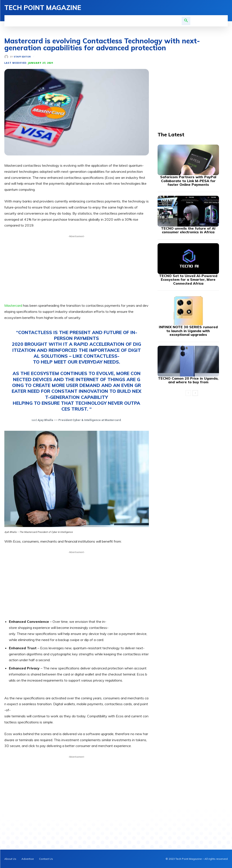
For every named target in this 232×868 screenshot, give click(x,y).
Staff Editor (22, 57)
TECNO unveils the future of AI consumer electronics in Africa (188, 230)
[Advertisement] (77, 269)
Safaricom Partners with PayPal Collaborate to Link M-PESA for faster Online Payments (188, 181)
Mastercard (14, 305)
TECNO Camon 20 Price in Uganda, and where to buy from (188, 380)
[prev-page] (188, 393)
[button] (186, 21)
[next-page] (195, 393)
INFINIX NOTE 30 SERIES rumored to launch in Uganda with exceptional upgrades (188, 331)
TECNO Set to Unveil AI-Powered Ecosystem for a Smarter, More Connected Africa (188, 280)
